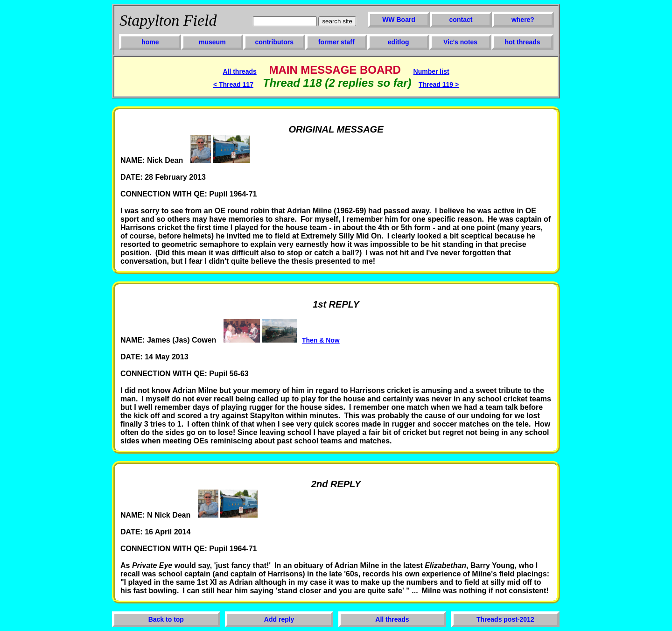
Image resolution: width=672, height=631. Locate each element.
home (150, 42)
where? (523, 20)
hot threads (522, 42)
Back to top (166, 619)
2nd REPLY (336, 484)
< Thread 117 (233, 84)
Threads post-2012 (505, 619)
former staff (336, 42)
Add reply (279, 619)
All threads (239, 71)
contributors (274, 42)
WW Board (399, 20)
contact (461, 20)
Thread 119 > (439, 84)
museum (212, 42)
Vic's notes (460, 42)
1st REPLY (336, 304)
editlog (399, 42)
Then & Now (321, 340)
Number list (431, 71)
